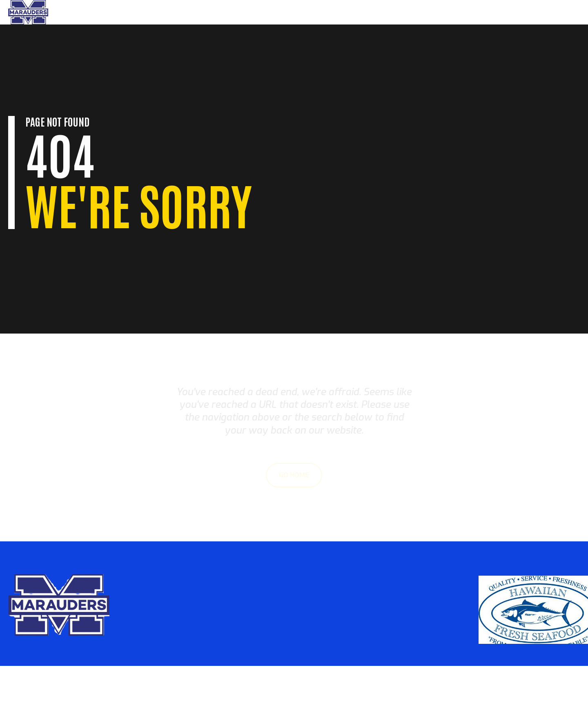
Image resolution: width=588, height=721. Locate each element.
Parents (482, 12)
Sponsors (556, 12)
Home (452, 12)
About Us (518, 12)
